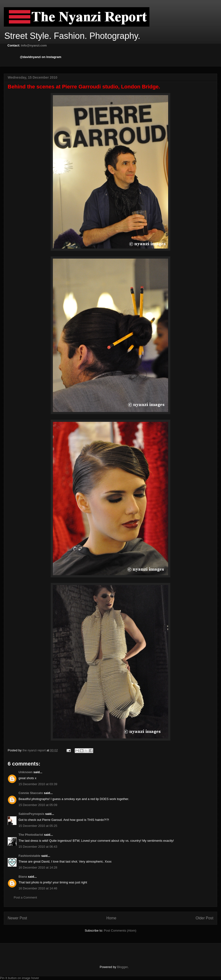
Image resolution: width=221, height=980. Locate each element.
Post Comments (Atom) (120, 931)
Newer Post (17, 918)
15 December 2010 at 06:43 (38, 847)
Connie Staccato (31, 793)
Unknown (26, 772)
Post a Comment (25, 897)
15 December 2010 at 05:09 (38, 805)
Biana (23, 877)
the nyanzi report (34, 750)
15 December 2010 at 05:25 (38, 826)
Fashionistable (29, 856)
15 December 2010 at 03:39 (38, 784)
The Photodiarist (31, 835)
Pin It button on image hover (20, 978)
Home (111, 918)
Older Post (204, 918)
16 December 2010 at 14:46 (38, 888)
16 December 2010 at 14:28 (38, 867)
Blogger (122, 967)
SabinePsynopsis (31, 814)
